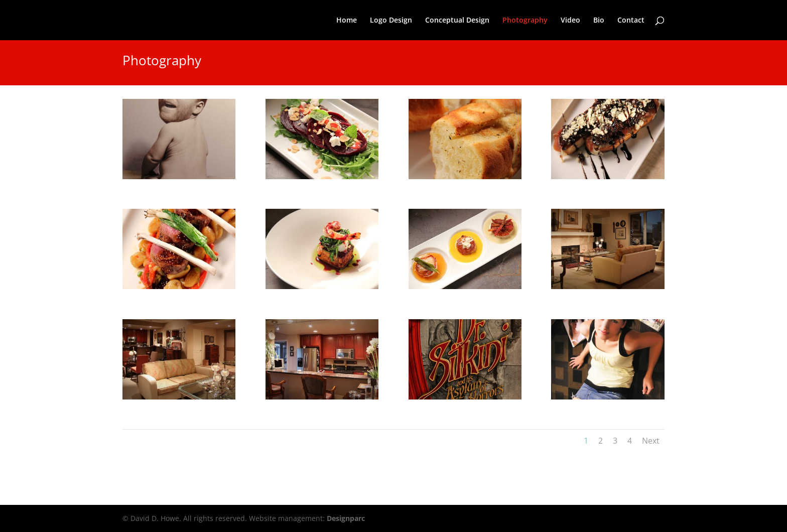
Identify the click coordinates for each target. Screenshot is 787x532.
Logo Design (391, 21)
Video (570, 21)
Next (651, 441)
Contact (631, 21)
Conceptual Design (457, 21)
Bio (599, 21)
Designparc (346, 518)
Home (347, 21)
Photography (525, 21)
